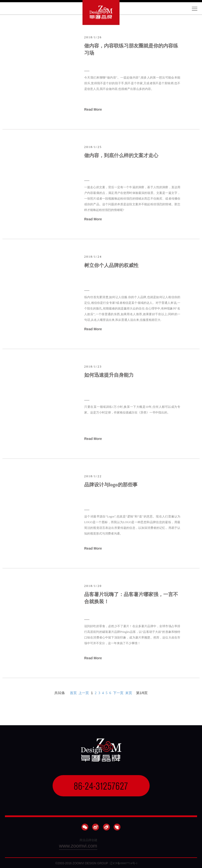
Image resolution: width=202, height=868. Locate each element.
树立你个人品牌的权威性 (111, 265)
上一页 (84, 693)
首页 (73, 693)
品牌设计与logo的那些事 (111, 485)
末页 (129, 693)
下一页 (118, 693)
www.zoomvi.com (78, 846)
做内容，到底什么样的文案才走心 (121, 155)
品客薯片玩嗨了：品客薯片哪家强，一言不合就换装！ (131, 598)
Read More (93, 109)
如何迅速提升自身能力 (109, 375)
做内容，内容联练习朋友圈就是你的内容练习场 (131, 49)
